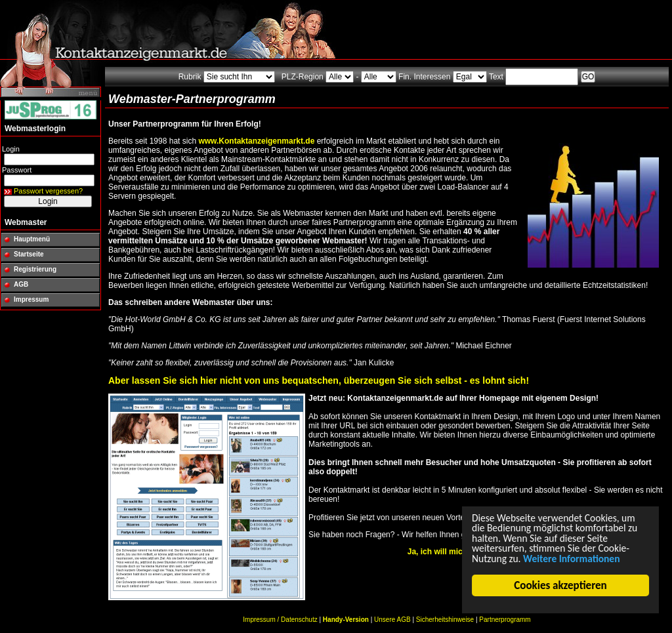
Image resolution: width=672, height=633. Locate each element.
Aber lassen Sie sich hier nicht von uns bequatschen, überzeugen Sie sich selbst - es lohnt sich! (319, 380)
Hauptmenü (32, 239)
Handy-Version (346, 620)
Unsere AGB (392, 620)
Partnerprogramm (505, 620)
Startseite (29, 254)
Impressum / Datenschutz (280, 620)
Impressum (31, 299)
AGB (21, 284)
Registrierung (35, 269)
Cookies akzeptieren (561, 585)
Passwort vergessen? (48, 191)
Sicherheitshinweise (445, 620)
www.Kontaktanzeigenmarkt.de (256, 141)
